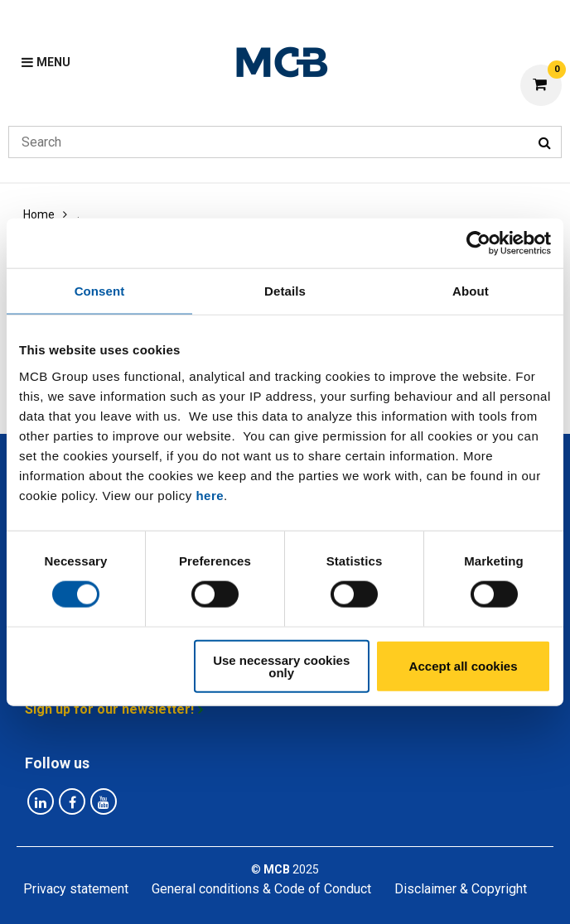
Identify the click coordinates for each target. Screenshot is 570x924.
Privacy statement (76, 889)
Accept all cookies (464, 666)
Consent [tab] (100, 291)
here (210, 495)
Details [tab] (285, 291)
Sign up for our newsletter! (109, 709)
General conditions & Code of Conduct (261, 889)
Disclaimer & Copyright (461, 889)
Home (39, 214)
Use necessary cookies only (281, 666)
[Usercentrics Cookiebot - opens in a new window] (478, 243)
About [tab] (471, 291)
